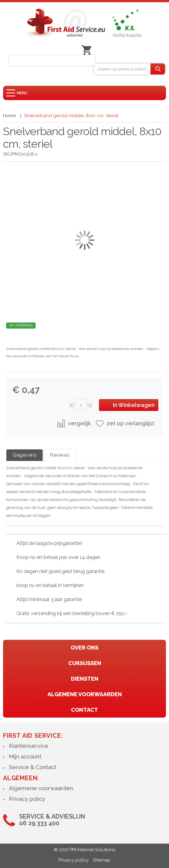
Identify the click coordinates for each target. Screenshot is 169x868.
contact (84, 710)
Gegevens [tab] (25, 455)
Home (9, 116)
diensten (85, 679)
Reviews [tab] (60, 455)
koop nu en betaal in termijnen (50, 585)
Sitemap (102, 860)
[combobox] (122, 69)
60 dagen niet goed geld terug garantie (60, 571)
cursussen (85, 663)
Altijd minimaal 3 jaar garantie (49, 599)
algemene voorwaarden (85, 694)
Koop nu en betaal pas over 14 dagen (58, 557)
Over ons (84, 648)
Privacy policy (27, 799)
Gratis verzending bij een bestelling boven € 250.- (72, 613)
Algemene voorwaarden (41, 788)
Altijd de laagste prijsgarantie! (49, 543)
